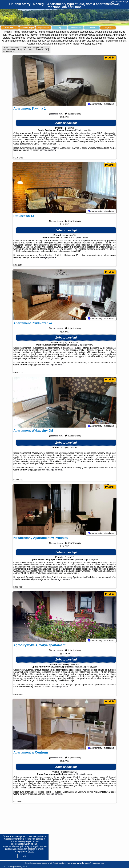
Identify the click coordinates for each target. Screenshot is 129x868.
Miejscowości (43, 28)
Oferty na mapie (27, 28)
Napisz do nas (98, 863)
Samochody (76, 28)
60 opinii (80, 776)
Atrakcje (92, 28)
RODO (31, 851)
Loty (59, 28)
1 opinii (86, 668)
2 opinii (81, 346)
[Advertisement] (64, 835)
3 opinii (87, 561)
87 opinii (79, 132)
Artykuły (108, 28)
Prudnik (110, 58)
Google (8, 839)
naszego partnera (48, 152)
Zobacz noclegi (66, 125)
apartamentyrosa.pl (119, 2)
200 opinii (75, 239)
